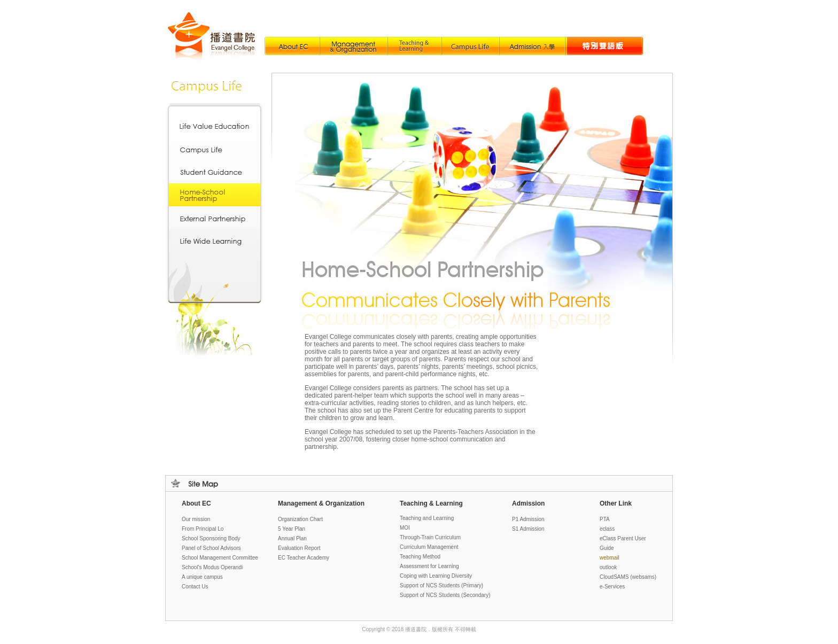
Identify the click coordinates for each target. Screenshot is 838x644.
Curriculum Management (429, 547)
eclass (607, 529)
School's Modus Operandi (212, 567)
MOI (405, 528)
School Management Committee (220, 558)
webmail (610, 558)
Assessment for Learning (429, 566)
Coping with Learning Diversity (436, 576)
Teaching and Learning (427, 518)
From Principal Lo (203, 529)
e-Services (612, 587)
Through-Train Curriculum (430, 537)
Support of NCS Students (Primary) (441, 585)
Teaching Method (420, 557)
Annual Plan (292, 538)
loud (628, 577)
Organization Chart (300, 519)
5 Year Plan (292, 529)
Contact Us (195, 587)
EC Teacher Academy (304, 558)
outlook (608, 567)
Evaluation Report (299, 548)
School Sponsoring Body (211, 538)
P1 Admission (528, 519)
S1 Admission (528, 529)
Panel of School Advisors (211, 548)
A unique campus (202, 577)
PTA (605, 519)
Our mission (196, 519)
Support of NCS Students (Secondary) (445, 595)
